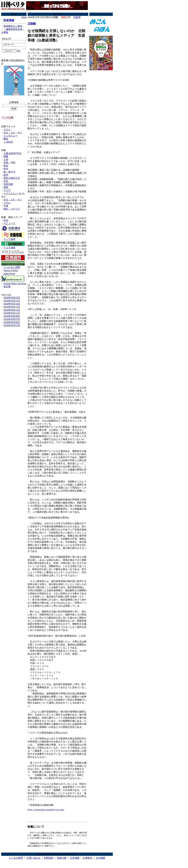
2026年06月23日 (12, 298)
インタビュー (11, 136)
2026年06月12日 (12, 310)
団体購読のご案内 (13, 26)
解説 (6, 139)
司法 (6, 220)
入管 (6, 159)
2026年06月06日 (12, 322)
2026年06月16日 (12, 304)
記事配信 (88, 859)
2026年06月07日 (12, 319)
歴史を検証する (12, 178)
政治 (6, 166)
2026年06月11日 (12, 313)
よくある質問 (16, 859)
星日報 (7, 287)
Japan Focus (9, 273)
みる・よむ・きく (13, 133)
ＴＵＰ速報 (9, 248)
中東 (6, 206)
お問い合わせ (33, 859)
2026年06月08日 (12, 316)
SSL (19, 51)
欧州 (6, 175)
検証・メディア (12, 209)
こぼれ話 (8, 142)
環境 (6, 187)
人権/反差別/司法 (12, 153)
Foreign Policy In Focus (15, 283)
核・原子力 (9, 172)
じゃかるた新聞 (12, 267)
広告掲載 (75, 859)
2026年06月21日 (12, 301)
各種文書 (62, 859)
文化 (6, 181)
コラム (7, 130)
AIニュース (9, 223)
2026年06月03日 (12, 325)
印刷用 (77, 17)
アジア (7, 190)
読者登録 (9, 20)
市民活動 (8, 184)
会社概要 (100, 859)
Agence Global (11, 270)
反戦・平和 (9, 163)
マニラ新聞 (9, 239)
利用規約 (49, 859)
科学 (6, 169)
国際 (6, 156)
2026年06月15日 (12, 307)
